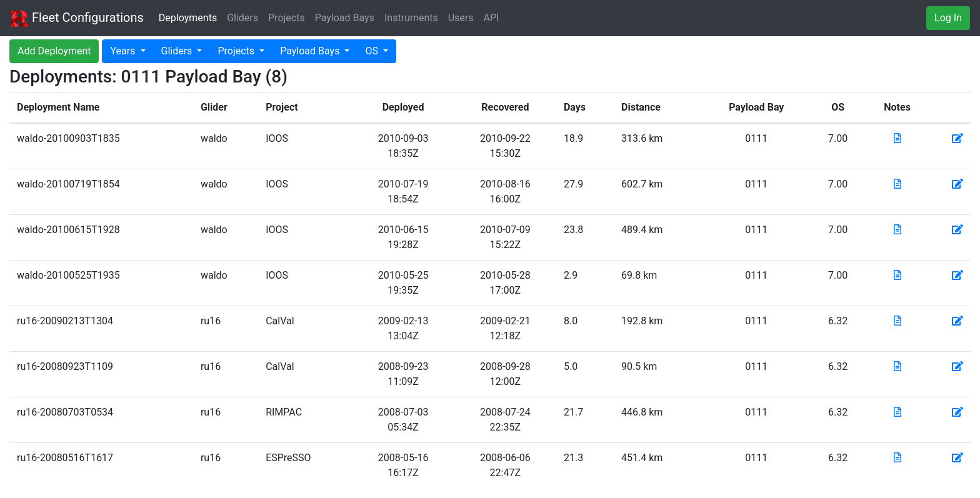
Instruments (411, 18)
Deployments (188, 18)
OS (372, 51)
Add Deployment (54, 51)
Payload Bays (345, 18)
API (492, 18)
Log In (948, 18)
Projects (287, 18)
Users (461, 18)
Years (124, 51)
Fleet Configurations (77, 19)
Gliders (242, 18)
